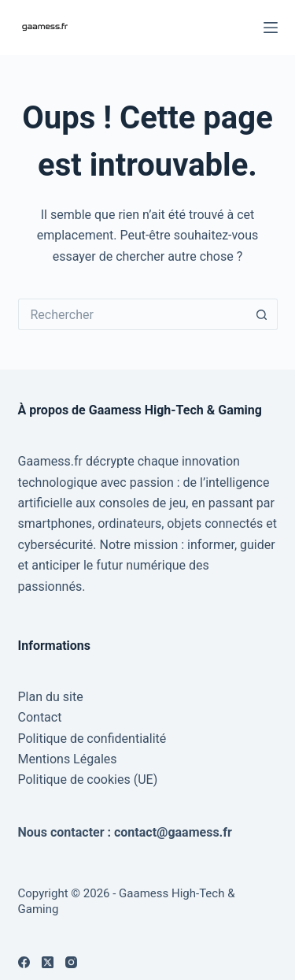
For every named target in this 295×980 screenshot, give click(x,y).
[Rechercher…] (132, 314)
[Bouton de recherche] (262, 314)
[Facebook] (24, 962)
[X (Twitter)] (48, 962)
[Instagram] (71, 962)
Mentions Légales (68, 759)
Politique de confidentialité (92, 739)
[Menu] (271, 28)
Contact (40, 717)
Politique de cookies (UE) (88, 780)
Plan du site (51, 697)
